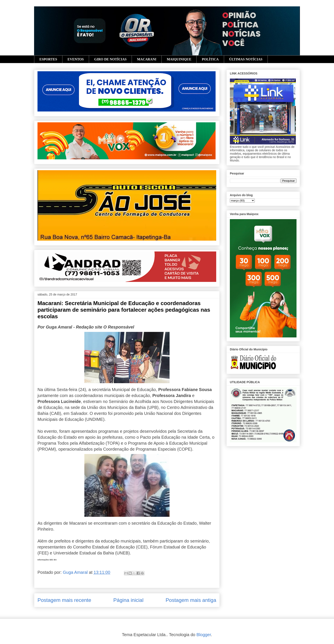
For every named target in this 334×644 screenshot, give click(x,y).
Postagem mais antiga (191, 600)
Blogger (204, 635)
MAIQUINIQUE (179, 59)
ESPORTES (48, 59)
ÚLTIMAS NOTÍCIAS (246, 59)
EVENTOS (76, 59)
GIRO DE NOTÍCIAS (110, 59)
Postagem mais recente (64, 600)
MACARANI (147, 59)
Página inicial (128, 600)
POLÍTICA (210, 59)
